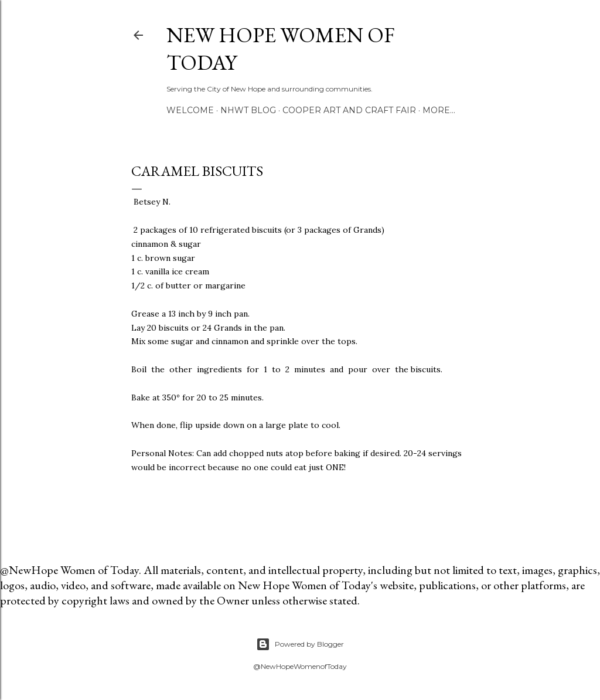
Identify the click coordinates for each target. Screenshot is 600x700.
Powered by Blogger (300, 644)
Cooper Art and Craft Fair (349, 110)
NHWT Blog (248, 110)
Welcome (190, 110)
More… (439, 110)
